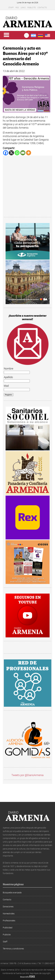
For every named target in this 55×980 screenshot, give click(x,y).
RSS (17, 7)
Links (23, 7)
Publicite (32, 7)
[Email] (23, 153)
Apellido (8, 377)
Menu (6, 35)
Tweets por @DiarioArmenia (27, 775)
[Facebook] (6, 153)
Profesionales (9, 921)
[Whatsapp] (17, 153)
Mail (6, 386)
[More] (29, 153)
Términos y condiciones (13, 949)
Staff (11, 7)
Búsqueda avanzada (12, 892)
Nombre (9, 368)
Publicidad (8, 928)
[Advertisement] (27, 187)
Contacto (42, 7)
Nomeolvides (9, 914)
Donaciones (8, 906)
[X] (11, 153)
